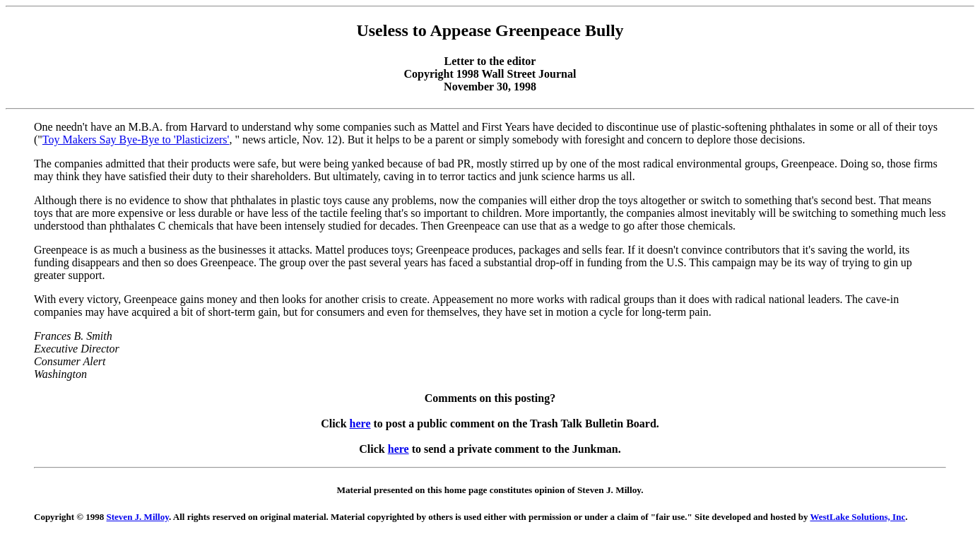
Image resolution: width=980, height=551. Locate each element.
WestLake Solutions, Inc (857, 517)
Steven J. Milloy (138, 517)
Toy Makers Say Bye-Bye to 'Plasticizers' (136, 140)
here (360, 423)
